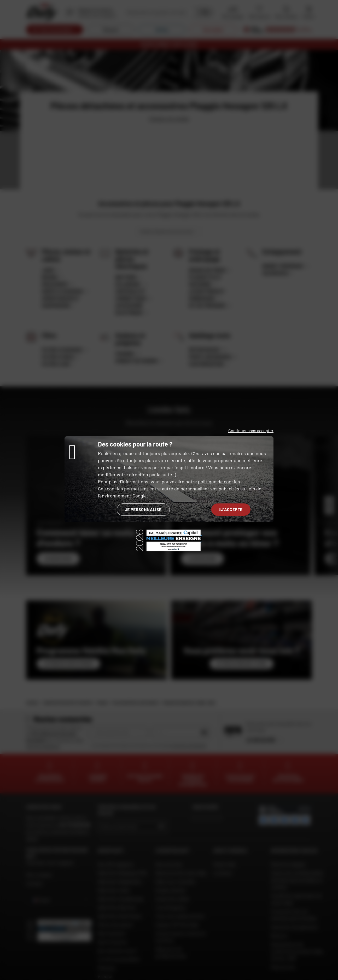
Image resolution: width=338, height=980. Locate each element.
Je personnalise (143, 509)
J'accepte (231, 509)
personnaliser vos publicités (210, 489)
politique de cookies (219, 482)
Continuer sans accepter (251, 430)
